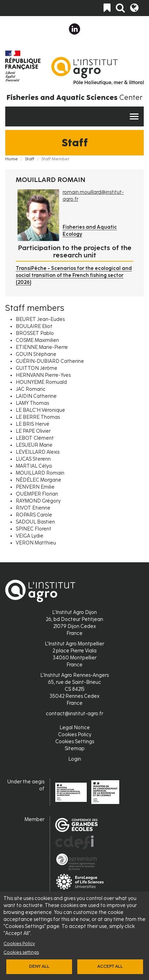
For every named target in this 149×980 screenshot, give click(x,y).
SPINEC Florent (34, 529)
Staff (30, 159)
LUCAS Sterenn (33, 459)
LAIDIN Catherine (36, 396)
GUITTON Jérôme (37, 368)
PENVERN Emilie (35, 487)
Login (75, 759)
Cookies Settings (75, 742)
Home (12, 159)
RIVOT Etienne (33, 508)
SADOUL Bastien (35, 522)
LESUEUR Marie (34, 445)
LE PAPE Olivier (33, 431)
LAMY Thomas (32, 403)
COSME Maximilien (37, 340)
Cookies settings (21, 952)
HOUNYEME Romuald (41, 382)
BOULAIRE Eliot (34, 326)
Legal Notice (75, 728)
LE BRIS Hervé (33, 424)
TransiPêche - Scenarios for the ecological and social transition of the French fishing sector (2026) (74, 275)
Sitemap (75, 749)
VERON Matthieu (36, 543)
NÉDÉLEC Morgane (38, 480)
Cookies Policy (19, 944)
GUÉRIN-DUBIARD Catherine (50, 361)
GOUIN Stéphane (36, 354)
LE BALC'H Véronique (40, 410)
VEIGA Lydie (30, 536)
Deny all (39, 966)
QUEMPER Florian (37, 494)
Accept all (110, 966)
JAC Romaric (31, 389)
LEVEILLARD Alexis (38, 452)
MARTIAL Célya (34, 466)
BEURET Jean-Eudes (40, 319)
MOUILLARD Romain (40, 473)
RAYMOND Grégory (38, 501)
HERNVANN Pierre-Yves (43, 375)
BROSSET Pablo (35, 333)
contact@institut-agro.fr (74, 714)
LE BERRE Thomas (38, 417)
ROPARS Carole (34, 515)
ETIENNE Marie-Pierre (42, 347)
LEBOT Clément (35, 438)
